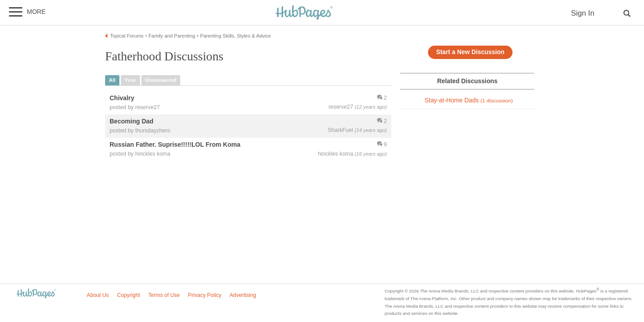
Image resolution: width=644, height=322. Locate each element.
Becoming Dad (131, 121)
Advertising (243, 295)
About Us (98, 295)
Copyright (129, 295)
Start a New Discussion (470, 52)
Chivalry (122, 98)
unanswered (161, 80)
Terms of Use (164, 295)
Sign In (583, 13)
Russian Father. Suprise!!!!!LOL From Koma (175, 144)
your (130, 80)
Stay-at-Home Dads (468, 100)
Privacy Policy (205, 295)
